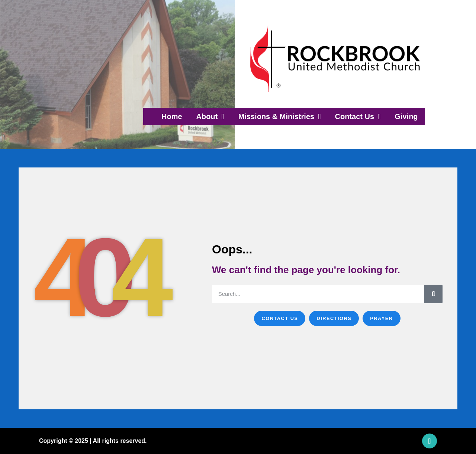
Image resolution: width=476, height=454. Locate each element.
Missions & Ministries (280, 116)
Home (172, 116)
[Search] (433, 294)
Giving (406, 116)
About (210, 116)
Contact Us (358, 116)
